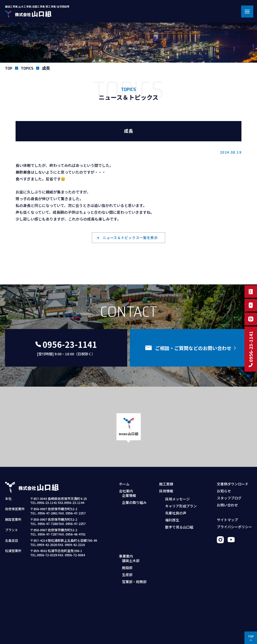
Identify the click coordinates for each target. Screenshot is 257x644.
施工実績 (166, 484)
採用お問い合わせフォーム (183, 542)
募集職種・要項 (174, 534)
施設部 (127, 527)
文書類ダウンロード (233, 484)
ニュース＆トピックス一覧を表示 (130, 238)
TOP (9, 68)
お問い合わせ (227, 505)
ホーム (124, 484)
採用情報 (166, 491)
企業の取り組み (134, 506)
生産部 (127, 534)
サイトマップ (227, 520)
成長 (46, 68)
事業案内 (126, 513)
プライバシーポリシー (234, 527)
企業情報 (129, 499)
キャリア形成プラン (181, 506)
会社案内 (126, 491)
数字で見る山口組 (179, 527)
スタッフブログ (229, 498)
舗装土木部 (131, 520)
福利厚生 (172, 520)
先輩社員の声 (176, 513)
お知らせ (224, 491)
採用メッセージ (177, 499)
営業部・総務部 (134, 542)
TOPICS (27, 68)
